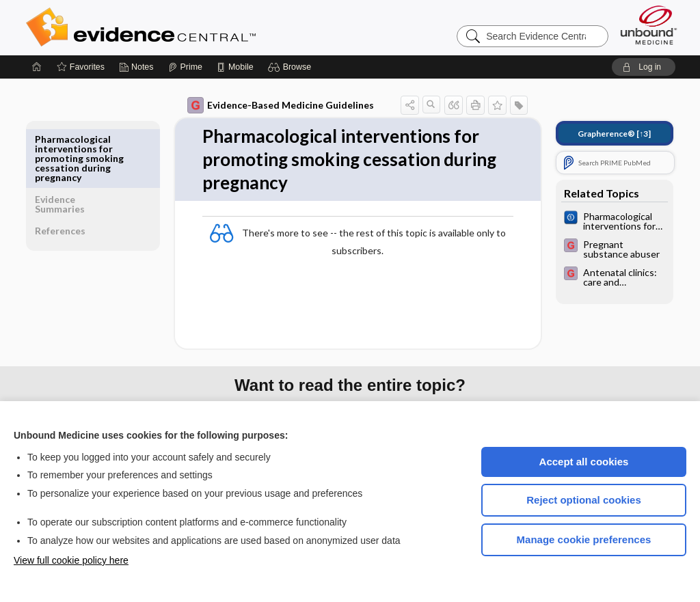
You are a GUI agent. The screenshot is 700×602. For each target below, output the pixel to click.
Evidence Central (196, 27)
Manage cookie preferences (584, 539)
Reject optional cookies (584, 500)
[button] (292, 67)
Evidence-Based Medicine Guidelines (271, 105)
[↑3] (605, 134)
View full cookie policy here (71, 560)
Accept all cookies (584, 462)
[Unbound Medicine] (649, 25)
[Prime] (185, 67)
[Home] (37, 67)
